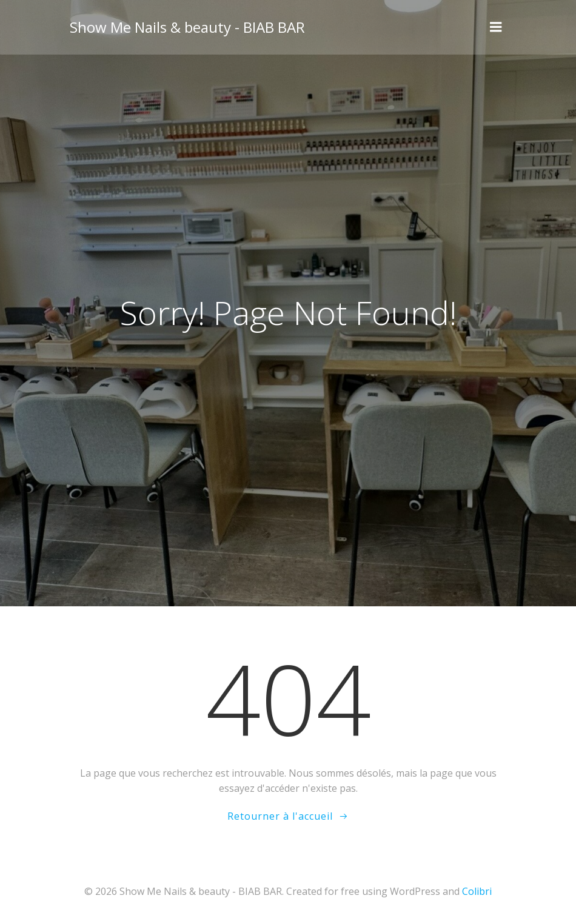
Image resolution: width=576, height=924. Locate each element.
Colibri (477, 891)
